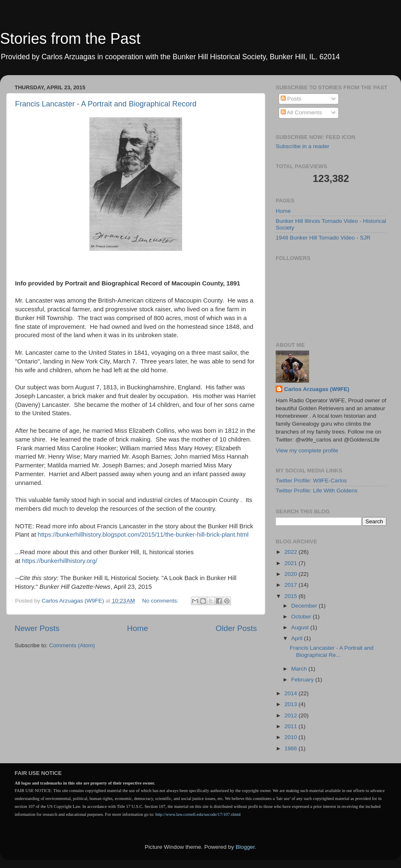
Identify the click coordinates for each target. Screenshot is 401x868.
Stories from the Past (70, 39)
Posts (291, 99)
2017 (292, 585)
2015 (292, 596)
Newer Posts (37, 628)
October (302, 617)
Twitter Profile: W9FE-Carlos (311, 481)
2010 (292, 737)
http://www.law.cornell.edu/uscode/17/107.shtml (198, 814)
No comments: (161, 601)
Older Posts (236, 628)
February (303, 680)
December (305, 606)
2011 (292, 726)
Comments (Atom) (72, 645)
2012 (292, 715)
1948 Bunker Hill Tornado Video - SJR (323, 238)
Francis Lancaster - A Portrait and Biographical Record (106, 104)
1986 (292, 748)
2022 (292, 552)
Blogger (245, 847)
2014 (292, 693)
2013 (292, 704)
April (298, 638)
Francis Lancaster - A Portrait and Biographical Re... (332, 651)
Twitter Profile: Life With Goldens (317, 491)
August (301, 627)
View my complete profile (307, 450)
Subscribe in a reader (302, 146)
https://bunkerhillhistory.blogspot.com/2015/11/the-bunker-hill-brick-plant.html (143, 535)
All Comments (301, 112)
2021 (292, 563)
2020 (292, 574)
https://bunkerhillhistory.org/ (60, 561)
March (300, 669)
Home (137, 628)
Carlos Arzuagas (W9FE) (317, 389)
